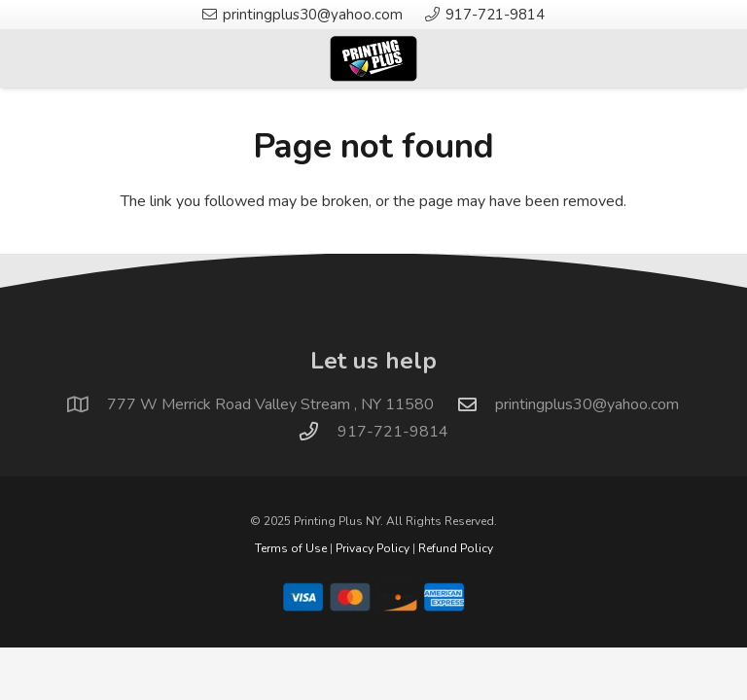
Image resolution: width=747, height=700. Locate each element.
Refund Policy (456, 548)
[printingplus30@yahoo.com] (477, 404)
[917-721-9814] (318, 431)
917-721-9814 (393, 432)
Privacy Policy (373, 548)
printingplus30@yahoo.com (587, 404)
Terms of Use (291, 548)
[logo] (373, 58)
